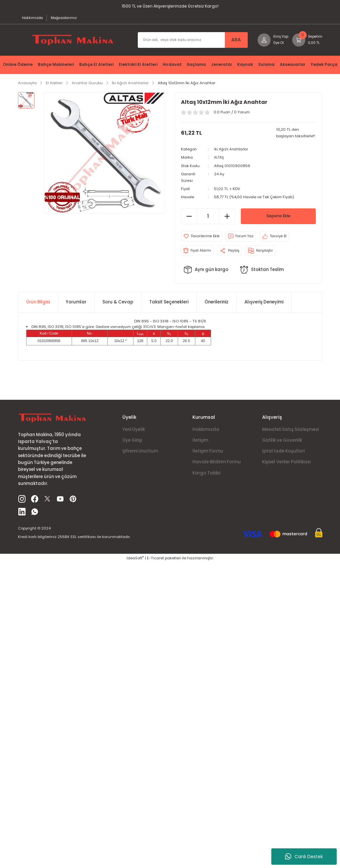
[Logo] (72, 43)
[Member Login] (270, 43)
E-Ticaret (155, 561)
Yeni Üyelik (134, 432)
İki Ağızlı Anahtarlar (232, 152)
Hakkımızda (206, 432)
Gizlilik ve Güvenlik (282, 443)
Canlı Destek (304, 857)
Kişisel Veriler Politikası (286, 465)
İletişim (200, 443)
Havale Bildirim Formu (217, 465)
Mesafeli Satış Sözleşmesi (290, 432)
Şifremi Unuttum (140, 454)
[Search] (189, 43)
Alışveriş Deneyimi (264, 305)
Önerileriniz (216, 305)
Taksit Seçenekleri (169, 305)
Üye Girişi (132, 443)
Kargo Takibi (206, 476)
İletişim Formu (208, 454)
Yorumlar (76, 305)
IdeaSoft (135, 561)
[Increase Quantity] (227, 219)
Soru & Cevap (118, 305)
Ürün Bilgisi (38, 305)
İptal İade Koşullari (283, 454)
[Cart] (306, 43)
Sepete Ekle (278, 219)
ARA (232, 43)
